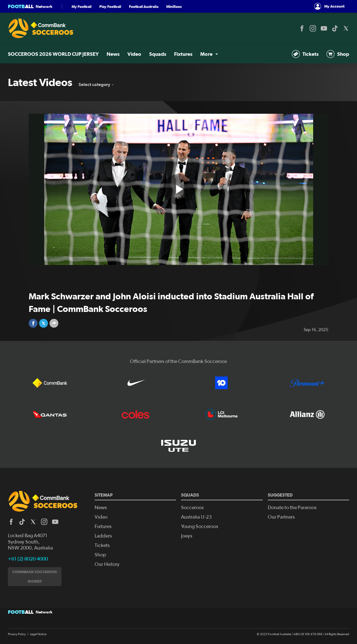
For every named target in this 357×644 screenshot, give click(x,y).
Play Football (110, 6)
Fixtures (183, 54)
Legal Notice (38, 634)
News (113, 54)
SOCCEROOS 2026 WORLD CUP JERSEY (53, 54)
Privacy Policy (17, 634)
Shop (338, 54)
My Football (82, 6)
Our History (107, 564)
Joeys (187, 536)
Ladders (103, 536)
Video (134, 54)
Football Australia (144, 6)
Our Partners (281, 517)
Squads (158, 54)
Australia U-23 (196, 517)
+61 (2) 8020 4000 (28, 559)
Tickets (305, 54)
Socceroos (192, 508)
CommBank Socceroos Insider (35, 576)
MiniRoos (174, 6)
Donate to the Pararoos (292, 508)
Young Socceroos (200, 526)
